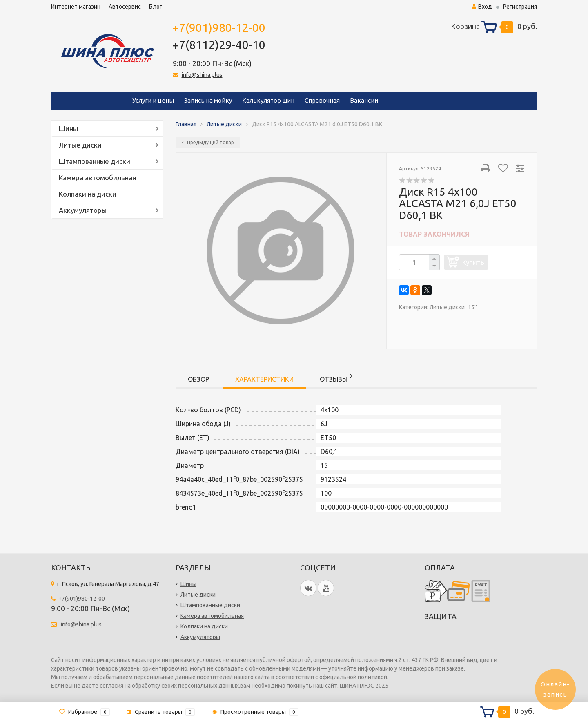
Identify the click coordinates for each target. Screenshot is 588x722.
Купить (473, 262)
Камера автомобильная (97, 178)
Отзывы (336, 378)
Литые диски (80, 145)
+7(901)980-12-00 (219, 28)
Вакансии (364, 100)
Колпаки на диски (88, 194)
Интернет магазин (76, 7)
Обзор (198, 379)
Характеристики (264, 379)
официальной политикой (353, 677)
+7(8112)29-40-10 (219, 45)
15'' (472, 307)
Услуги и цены (153, 100)
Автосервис (125, 7)
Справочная (322, 100)
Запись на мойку (208, 100)
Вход (482, 7)
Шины (68, 129)
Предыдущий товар (208, 142)
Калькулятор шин (268, 100)
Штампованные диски (95, 161)
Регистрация (520, 7)
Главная (186, 124)
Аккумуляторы (83, 210)
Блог (156, 7)
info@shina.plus (202, 75)
